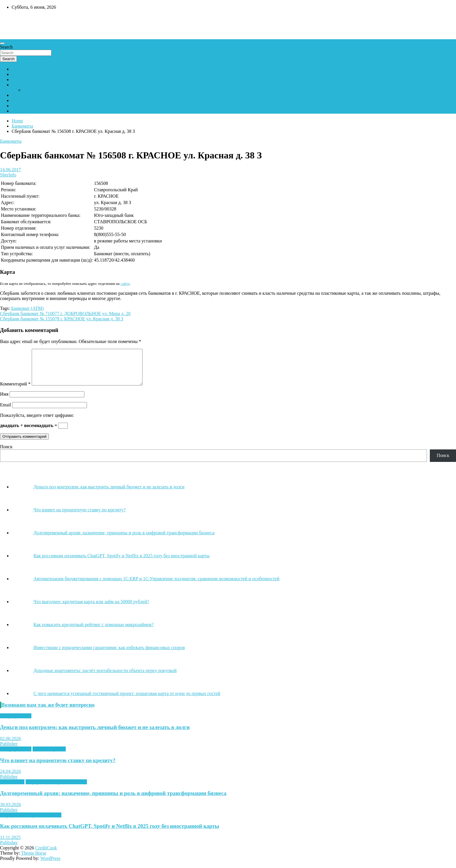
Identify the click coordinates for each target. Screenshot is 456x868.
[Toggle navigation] (2, 43)
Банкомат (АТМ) (27, 308)
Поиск (6, 454)
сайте (125, 284)
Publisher (9, 751)
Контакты (21, 95)
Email (6, 412)
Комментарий (15, 391)
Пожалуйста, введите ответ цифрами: (37, 422)
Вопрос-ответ (25, 85)
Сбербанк (21, 69)
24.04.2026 (10, 778)
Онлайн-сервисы (49, 756)
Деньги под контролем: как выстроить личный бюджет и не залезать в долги (95, 734)
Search (6, 47)
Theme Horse (34, 860)
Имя (4, 401)
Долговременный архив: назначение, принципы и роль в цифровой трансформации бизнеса (113, 800)
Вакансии (21, 106)
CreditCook (46, 855)
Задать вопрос (37, 90)
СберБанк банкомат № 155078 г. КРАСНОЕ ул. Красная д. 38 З (62, 319)
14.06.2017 (10, 170)
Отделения (22, 80)
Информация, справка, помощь (56, 789)
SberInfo (8, 175)
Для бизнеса (12, 789)
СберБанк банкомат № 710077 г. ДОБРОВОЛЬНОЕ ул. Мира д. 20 (65, 314)
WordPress (50, 865)
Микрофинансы (16, 723)
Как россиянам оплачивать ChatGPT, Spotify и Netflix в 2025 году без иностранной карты (109, 833)
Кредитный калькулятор (35, 100)
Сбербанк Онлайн (29, 111)
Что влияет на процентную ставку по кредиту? (58, 767)
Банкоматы (22, 74)
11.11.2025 (10, 844)
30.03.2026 (10, 811)
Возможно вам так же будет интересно (48, 712)
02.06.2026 (10, 745)
